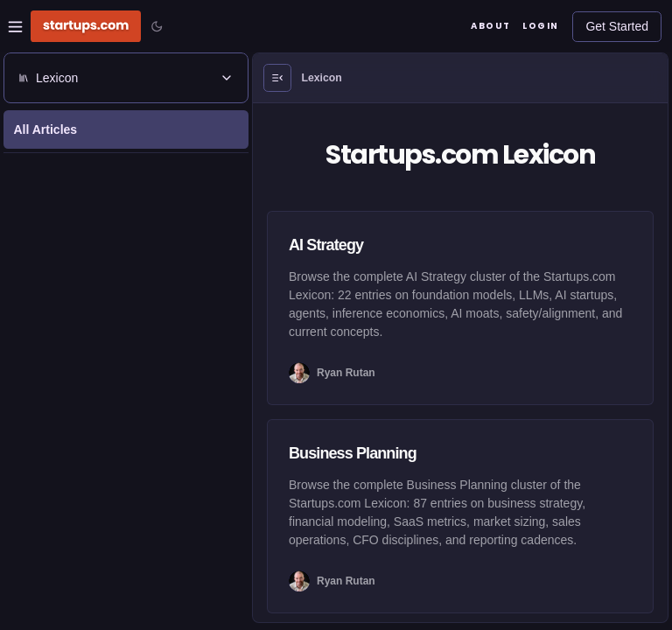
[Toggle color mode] (157, 26)
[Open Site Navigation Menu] (15, 27)
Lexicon (322, 78)
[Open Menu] (277, 78)
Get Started (617, 26)
